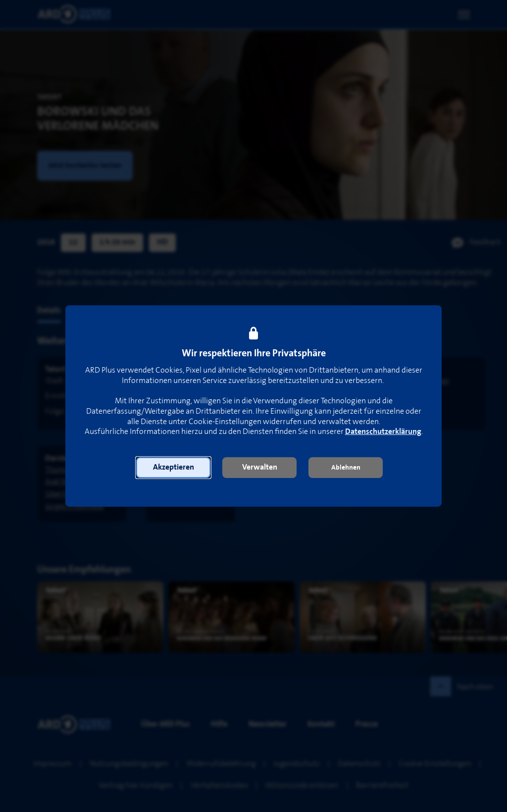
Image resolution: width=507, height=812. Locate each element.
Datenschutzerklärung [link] (383, 432)
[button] (173, 468)
